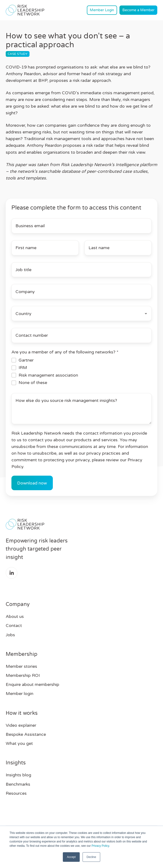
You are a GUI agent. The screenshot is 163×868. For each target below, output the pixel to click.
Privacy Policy (100, 846)
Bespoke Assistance (26, 734)
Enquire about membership (32, 684)
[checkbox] (81, 371)
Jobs (10, 635)
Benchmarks (18, 784)
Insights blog (18, 775)
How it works (22, 713)
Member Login (102, 10)
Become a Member (138, 10)
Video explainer (21, 725)
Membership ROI (23, 675)
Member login (20, 694)
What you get (19, 743)
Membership (22, 654)
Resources (16, 793)
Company (18, 604)
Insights (16, 763)
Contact (14, 626)
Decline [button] (91, 857)
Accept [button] (71, 857)
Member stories (21, 666)
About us (15, 616)
